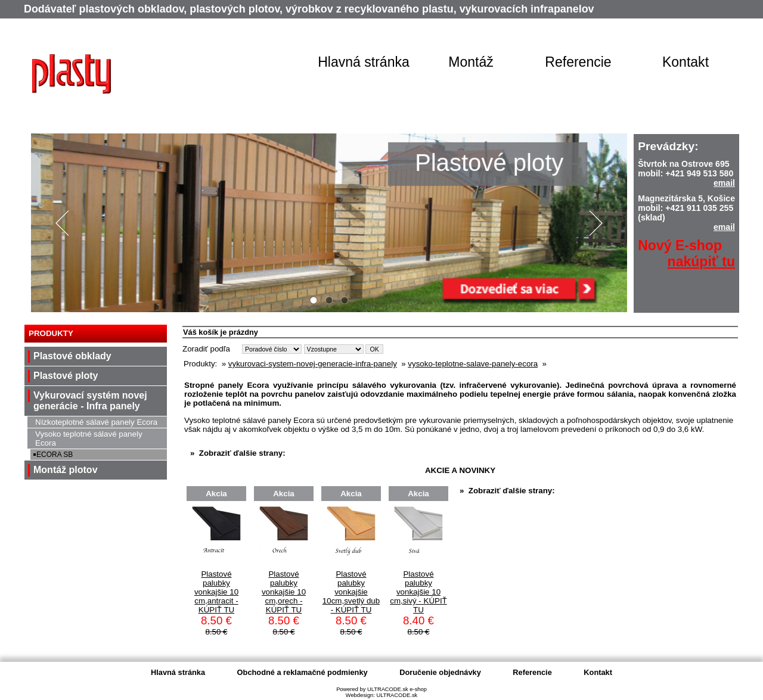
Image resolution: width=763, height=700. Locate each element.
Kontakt (686, 62)
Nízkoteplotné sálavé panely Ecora (96, 422)
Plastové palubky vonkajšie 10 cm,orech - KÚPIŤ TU (284, 592)
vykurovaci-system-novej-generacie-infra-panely (313, 364)
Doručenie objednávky (440, 672)
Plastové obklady (72, 356)
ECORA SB (55, 455)
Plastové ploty (66, 376)
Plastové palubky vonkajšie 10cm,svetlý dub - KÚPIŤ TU (351, 592)
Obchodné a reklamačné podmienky (303, 672)
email (724, 183)
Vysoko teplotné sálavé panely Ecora (89, 438)
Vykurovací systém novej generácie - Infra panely (90, 401)
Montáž (471, 62)
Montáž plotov (66, 470)
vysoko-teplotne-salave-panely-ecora (473, 364)
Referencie (578, 62)
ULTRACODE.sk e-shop (397, 689)
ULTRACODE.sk (397, 695)
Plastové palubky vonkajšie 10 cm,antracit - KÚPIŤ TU (216, 592)
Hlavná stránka (364, 62)
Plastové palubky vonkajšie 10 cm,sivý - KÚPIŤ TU (418, 592)
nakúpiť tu (701, 262)
